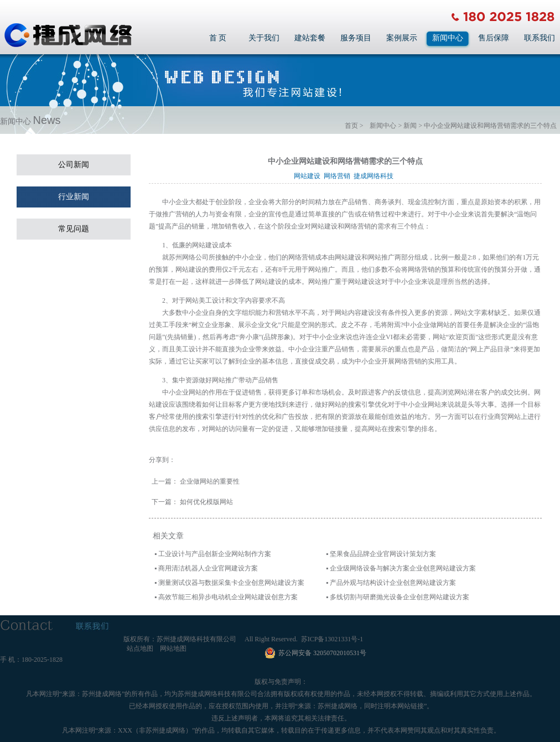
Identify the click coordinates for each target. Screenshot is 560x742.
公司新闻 (74, 165)
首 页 (218, 38)
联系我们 (540, 38)
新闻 (410, 126)
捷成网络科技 (375, 176)
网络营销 (339, 176)
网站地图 (173, 648)
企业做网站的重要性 (210, 481)
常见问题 (74, 229)
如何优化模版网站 (206, 502)
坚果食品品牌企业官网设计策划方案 (383, 554)
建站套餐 (310, 38)
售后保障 (494, 38)
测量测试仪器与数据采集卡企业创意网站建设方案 (231, 583)
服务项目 (356, 38)
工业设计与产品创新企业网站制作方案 (215, 554)
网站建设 (309, 176)
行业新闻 (74, 197)
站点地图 (140, 648)
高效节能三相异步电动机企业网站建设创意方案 (228, 597)
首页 (351, 126)
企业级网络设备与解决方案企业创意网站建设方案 (403, 568)
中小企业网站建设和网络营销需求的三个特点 (490, 126)
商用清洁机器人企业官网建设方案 (208, 568)
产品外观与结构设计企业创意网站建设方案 (393, 583)
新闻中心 (448, 38)
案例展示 (402, 38)
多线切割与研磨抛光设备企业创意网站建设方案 (400, 597)
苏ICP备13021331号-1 (332, 639)
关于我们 (264, 38)
